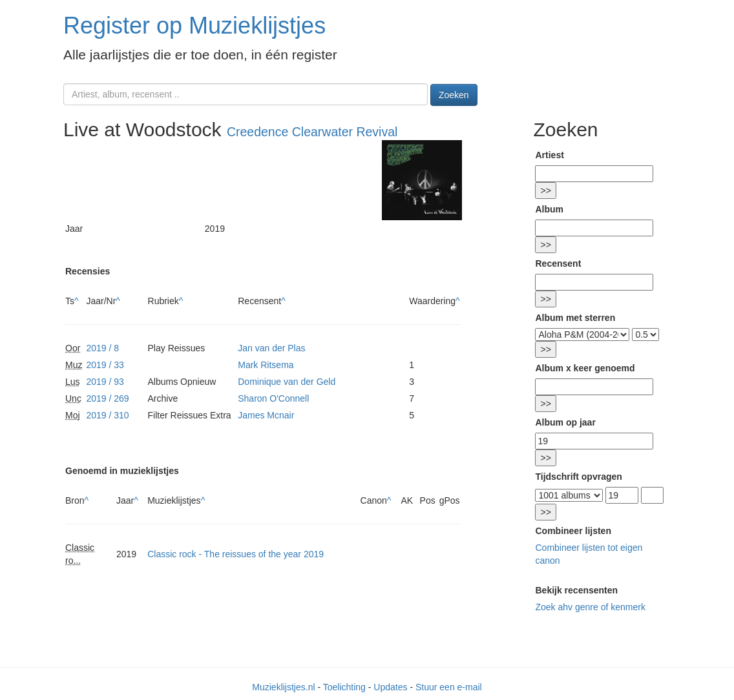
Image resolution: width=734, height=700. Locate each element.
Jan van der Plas (271, 348)
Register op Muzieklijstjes (194, 26)
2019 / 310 (107, 415)
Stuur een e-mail (449, 687)
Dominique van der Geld (287, 382)
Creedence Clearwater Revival (312, 132)
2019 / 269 (107, 398)
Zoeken (454, 95)
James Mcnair (266, 415)
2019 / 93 (105, 382)
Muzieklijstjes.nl (283, 687)
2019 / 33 (105, 365)
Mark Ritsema (266, 365)
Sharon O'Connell (273, 398)
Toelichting (344, 687)
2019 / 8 (102, 348)
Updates (390, 687)
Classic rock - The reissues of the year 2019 (236, 554)
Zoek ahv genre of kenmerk (590, 607)
